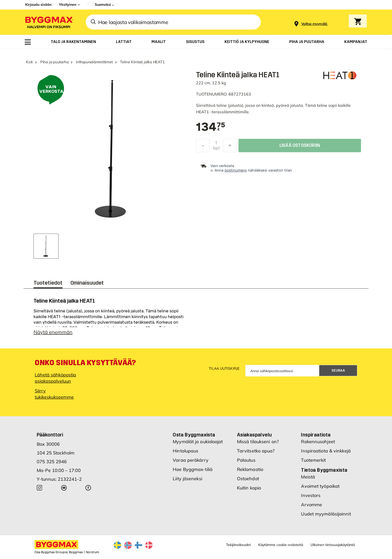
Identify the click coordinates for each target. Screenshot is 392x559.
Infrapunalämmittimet (94, 62)
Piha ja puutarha (54, 62)
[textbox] (211, 127)
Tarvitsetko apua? (256, 451)
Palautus (246, 460)
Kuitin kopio (249, 488)
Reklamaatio (250, 469)
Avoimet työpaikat (320, 486)
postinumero (236, 170)
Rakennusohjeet (318, 442)
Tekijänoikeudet (238, 545)
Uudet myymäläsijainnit (326, 514)
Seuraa (338, 371)
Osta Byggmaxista (194, 435)
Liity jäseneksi (187, 479)
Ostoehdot (248, 479)
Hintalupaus (185, 451)
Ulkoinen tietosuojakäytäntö (333, 545)
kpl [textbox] (216, 149)
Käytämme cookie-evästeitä (281, 545)
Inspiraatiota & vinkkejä (326, 451)
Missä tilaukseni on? (258, 442)
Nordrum (92, 552)
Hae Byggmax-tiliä (193, 469)
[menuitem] (28, 42)
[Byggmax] (49, 22)
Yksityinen (68, 5)
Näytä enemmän (53, 332)
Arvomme (311, 505)
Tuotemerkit (313, 460)
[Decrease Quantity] (203, 147)
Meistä (308, 477)
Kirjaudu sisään (38, 5)
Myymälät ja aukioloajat (198, 442)
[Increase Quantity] (230, 147)
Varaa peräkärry (191, 460)
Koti (29, 62)
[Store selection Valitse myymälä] (314, 24)
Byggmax (76, 552)
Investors (311, 495)
